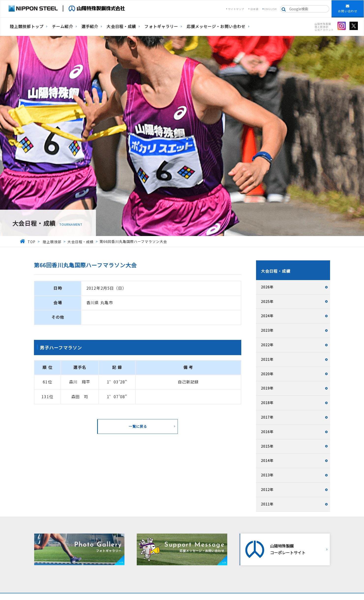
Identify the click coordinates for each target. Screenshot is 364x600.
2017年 (267, 417)
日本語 (254, 9)
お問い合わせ (348, 9)
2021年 (267, 359)
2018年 (267, 403)
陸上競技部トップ (27, 26)
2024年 (267, 316)
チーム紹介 (62, 26)
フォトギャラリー (161, 26)
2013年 (267, 475)
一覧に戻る (138, 426)
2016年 (267, 432)
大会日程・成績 (121, 26)
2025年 (267, 301)
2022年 (267, 345)
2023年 (267, 330)
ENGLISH (271, 9)
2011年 (267, 504)
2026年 (267, 287)
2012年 (267, 489)
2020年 (267, 374)
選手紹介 (90, 26)
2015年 (267, 446)
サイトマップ (236, 9)
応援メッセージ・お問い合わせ (216, 26)
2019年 (267, 388)
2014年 (267, 460)
